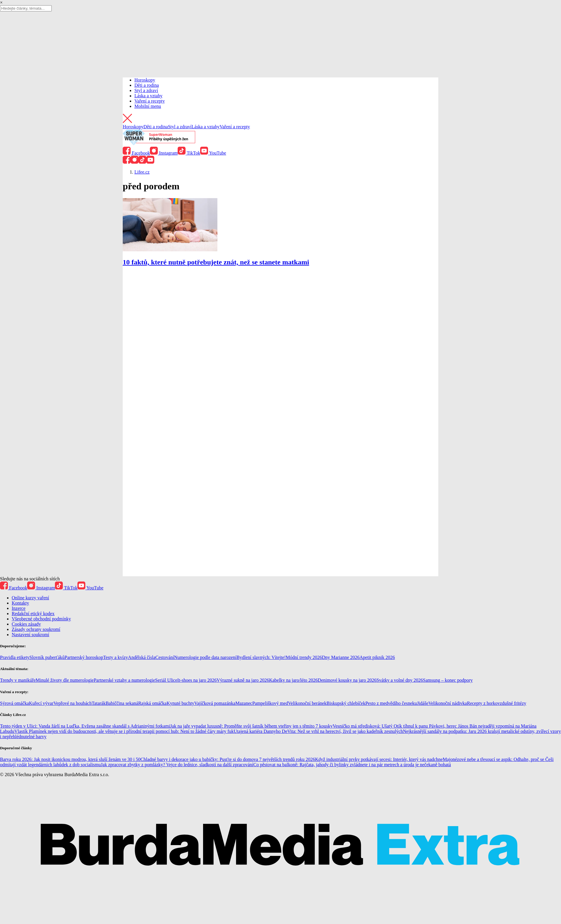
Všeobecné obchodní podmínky (41, 619)
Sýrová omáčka (14, 703)
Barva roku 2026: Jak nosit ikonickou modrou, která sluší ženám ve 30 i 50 (70, 759)
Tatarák (99, 703)
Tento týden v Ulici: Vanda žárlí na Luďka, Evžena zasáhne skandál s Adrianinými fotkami (85, 726)
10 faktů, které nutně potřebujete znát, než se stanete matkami (216, 262)
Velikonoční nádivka (448, 703)
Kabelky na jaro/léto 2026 (294, 680)
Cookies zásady (26, 624)
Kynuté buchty (180, 703)
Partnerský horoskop (84, 657)
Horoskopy (145, 80)
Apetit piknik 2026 (377, 657)
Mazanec (244, 703)
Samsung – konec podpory (448, 680)
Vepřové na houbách (73, 703)
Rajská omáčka (152, 703)
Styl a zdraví (146, 90)
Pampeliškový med (270, 703)
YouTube (213, 153)
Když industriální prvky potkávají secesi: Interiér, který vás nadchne (379, 759)
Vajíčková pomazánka (215, 703)
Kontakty (20, 603)
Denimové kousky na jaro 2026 (347, 680)
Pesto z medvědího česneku (391, 703)
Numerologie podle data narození (205, 657)
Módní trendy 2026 (304, 657)
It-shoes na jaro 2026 (197, 680)
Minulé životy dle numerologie (65, 680)
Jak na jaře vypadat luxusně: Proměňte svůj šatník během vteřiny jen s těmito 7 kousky (251, 726)
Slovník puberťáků (47, 657)
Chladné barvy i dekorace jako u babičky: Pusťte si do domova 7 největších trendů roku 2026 (228, 759)
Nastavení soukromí (30, 635)
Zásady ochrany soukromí (36, 629)
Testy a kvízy (116, 657)
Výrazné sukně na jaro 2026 (243, 680)
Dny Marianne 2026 (341, 657)
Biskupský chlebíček (346, 703)
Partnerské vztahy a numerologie (124, 680)
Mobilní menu (148, 106)
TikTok (189, 153)
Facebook (136, 153)
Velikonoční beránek (307, 703)
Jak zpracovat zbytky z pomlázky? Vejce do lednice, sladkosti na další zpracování (177, 765)
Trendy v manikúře (18, 680)
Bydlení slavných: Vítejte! (261, 657)
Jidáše (423, 703)
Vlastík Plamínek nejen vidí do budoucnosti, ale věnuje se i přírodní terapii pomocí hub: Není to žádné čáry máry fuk (124, 731)
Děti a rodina (147, 85)
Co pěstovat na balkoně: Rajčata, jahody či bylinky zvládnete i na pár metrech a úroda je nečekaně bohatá (352, 765)
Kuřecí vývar (41, 703)
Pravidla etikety (15, 657)
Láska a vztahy (148, 96)
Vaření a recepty (150, 101)
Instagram (164, 153)
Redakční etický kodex (33, 614)
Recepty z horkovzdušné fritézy (497, 703)
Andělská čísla (142, 657)
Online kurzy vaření (30, 598)
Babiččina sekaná (122, 703)
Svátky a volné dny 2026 (400, 680)
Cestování (165, 657)
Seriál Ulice (166, 680)
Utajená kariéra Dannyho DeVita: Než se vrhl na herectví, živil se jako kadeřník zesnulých (318, 731)
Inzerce (19, 608)
